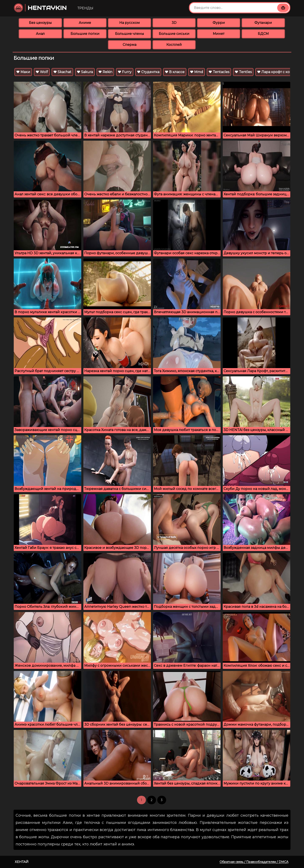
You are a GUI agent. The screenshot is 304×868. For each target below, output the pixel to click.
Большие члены (130, 34)
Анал (40, 34)
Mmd (197, 72)
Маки (23, 72)
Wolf (42, 72)
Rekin (105, 72)
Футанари (263, 23)
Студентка (148, 72)
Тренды (85, 8)
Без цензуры (40, 23)
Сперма (130, 45)
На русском (130, 23)
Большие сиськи (174, 34)
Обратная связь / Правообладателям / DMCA (254, 862)
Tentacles (219, 72)
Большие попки (85, 34)
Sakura (85, 72)
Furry (125, 72)
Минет (219, 34)
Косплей (174, 45)
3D (174, 23)
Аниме (85, 23)
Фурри (219, 23)
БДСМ (263, 34)
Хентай (22, 862)
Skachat (62, 72)
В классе (175, 72)
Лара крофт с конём (277, 72)
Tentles (243, 72)
